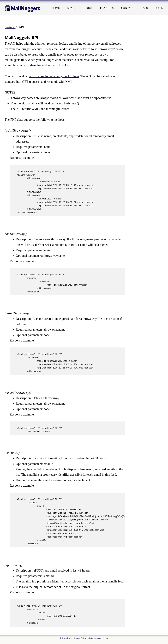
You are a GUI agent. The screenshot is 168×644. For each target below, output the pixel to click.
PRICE (89, 8)
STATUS (72, 8)
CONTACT (128, 8)
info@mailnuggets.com (98, 638)
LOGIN (159, 8)
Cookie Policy (80, 638)
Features (10, 27)
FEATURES (107, 8)
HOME (56, 8)
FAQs (145, 8)
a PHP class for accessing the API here (54, 76)
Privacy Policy (66, 638)
